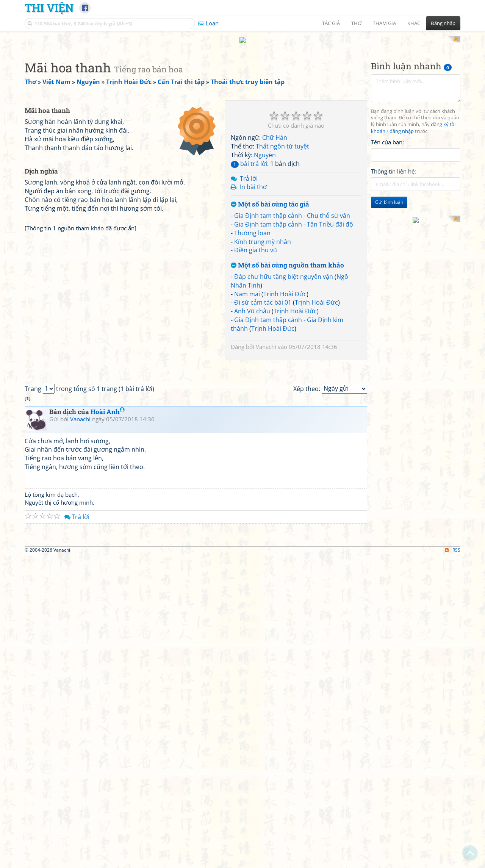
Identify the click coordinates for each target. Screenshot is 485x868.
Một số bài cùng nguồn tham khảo (287, 365)
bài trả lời (249, 263)
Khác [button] (414, 23)
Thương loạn (252, 332)
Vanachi (266, 446)
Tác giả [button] (331, 23)
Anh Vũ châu (252, 410)
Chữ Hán (275, 237)
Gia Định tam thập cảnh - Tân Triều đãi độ (294, 323)
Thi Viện (49, 8)
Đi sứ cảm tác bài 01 (263, 402)
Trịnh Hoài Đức (285, 393)
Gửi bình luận (389, 301)
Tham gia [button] (384, 23)
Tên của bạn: (387, 241)
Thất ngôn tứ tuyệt (282, 246)
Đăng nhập (443, 23)
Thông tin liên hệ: (393, 271)
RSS (453, 861)
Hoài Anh (108, 617)
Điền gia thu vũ (256, 349)
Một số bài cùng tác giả (270, 304)
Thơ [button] (356, 23)
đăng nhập (402, 231)
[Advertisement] (242, 89)
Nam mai (247, 393)
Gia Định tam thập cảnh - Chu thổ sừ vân (292, 314)
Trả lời (249, 277)
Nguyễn (265, 254)
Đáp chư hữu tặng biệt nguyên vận (284, 375)
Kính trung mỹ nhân (263, 341)
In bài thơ (253, 286)
